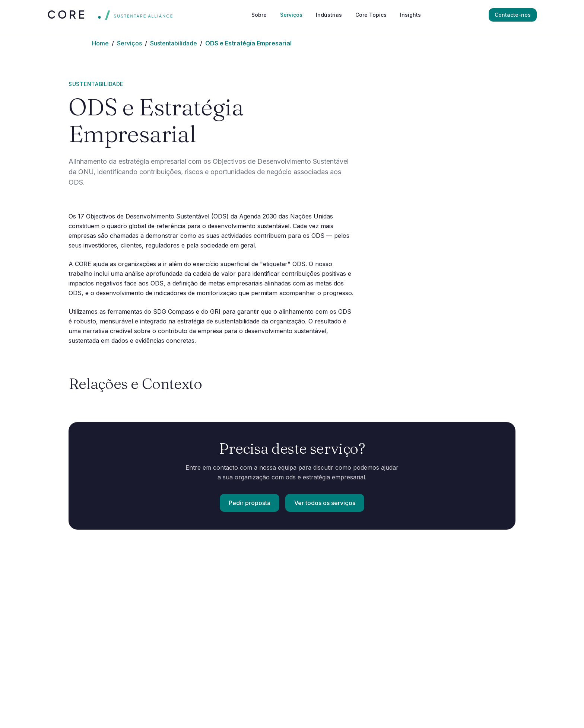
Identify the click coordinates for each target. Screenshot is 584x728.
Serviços (291, 15)
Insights (410, 15)
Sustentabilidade (174, 43)
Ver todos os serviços (325, 503)
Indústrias (329, 15)
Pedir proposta (250, 503)
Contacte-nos (513, 15)
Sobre (259, 15)
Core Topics (371, 15)
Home (100, 43)
